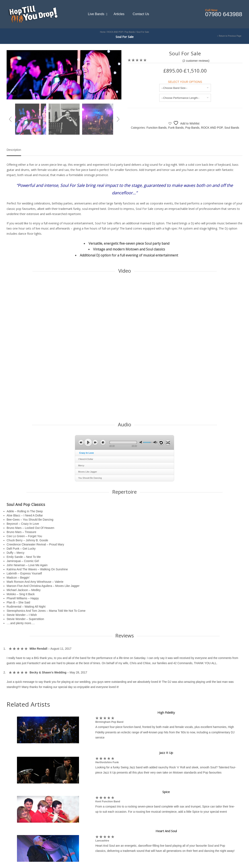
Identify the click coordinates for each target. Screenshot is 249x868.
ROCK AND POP (115, 32)
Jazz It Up (166, 753)
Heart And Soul (166, 831)
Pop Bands (130, 32)
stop (103, 442)
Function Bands (156, 128)
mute (141, 442)
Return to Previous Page (230, 36)
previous (81, 442)
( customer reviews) (196, 61)
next (95, 442)
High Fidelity (166, 712)
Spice (166, 792)
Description (14, 150)
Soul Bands (232, 128)
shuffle (168, 443)
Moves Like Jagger (88, 472)
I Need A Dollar (86, 459)
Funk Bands (176, 128)
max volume (155, 442)
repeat (161, 443)
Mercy (81, 465)
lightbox (14, 92)
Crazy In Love (87, 453)
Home (103, 32)
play (88, 442)
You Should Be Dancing (90, 478)
